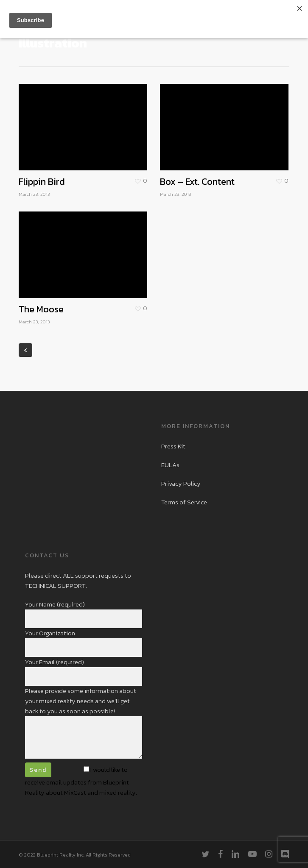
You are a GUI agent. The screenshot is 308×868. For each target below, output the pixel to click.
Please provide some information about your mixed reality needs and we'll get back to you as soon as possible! (84, 724)
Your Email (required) (84, 671)
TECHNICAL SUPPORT (55, 586)
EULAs (170, 465)
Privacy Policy (181, 483)
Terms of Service (184, 502)
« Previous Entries (25, 350)
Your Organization (84, 643)
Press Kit (173, 446)
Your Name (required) (84, 614)
